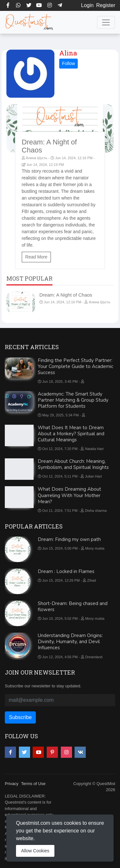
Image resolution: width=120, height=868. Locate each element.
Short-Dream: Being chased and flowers (73, 606)
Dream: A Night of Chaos (66, 295)
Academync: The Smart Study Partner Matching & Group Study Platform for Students (73, 400)
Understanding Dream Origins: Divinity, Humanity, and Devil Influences (70, 642)
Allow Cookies (35, 851)
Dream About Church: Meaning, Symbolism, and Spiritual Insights (73, 464)
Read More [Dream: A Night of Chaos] (36, 257)
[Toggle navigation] (106, 22)
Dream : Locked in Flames (66, 571)
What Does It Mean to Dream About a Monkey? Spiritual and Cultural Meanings (71, 434)
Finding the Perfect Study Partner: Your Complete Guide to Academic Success (76, 366)
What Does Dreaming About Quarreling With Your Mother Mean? (69, 495)
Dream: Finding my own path (69, 539)
